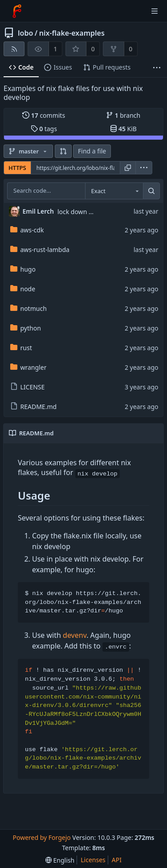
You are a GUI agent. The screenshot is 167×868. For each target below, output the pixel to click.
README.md (34, 407)
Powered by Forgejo (41, 837)
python (26, 328)
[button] (63, 151)
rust (21, 348)
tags (44, 129)
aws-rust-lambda (40, 250)
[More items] (157, 68)
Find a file (92, 151)
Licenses (93, 860)
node (23, 289)
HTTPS (17, 168)
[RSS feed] (14, 49)
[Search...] (151, 191)
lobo (25, 33)
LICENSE (28, 387)
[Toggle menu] (155, 11)
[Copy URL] (128, 168)
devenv (75, 635)
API (117, 860)
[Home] (17, 11)
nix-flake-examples (72, 33)
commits (44, 115)
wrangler (29, 367)
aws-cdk (27, 230)
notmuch (29, 308)
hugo (23, 269)
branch (123, 115)
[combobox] (114, 191)
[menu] (144, 168)
